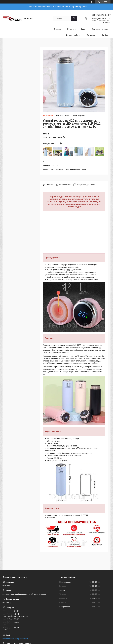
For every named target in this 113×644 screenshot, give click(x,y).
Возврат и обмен (73, 35)
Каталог (71, 29)
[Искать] (74, 19)
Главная (58, 29)
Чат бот (105, 35)
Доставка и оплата (100, 29)
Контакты (91, 35)
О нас (83, 29)
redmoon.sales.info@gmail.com (15, 639)
